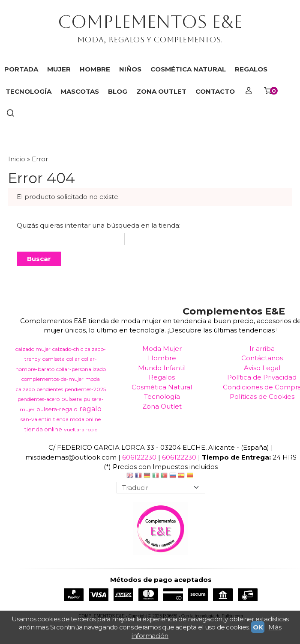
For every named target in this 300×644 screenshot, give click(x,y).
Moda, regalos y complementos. (150, 40)
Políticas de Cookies (262, 396)
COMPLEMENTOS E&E (150, 22)
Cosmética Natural (162, 387)
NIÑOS (130, 69)
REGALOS (251, 69)
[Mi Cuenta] (249, 92)
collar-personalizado (81, 369)
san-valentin (36, 419)
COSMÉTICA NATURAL (188, 69)
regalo (90, 409)
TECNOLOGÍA (28, 91)
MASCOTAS (80, 91)
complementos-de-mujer (52, 379)
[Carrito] (270, 92)
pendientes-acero (39, 399)
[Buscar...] (10, 114)
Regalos (162, 377)
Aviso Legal (262, 368)
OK (258, 627)
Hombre (162, 358)
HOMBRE (95, 69)
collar (73, 359)
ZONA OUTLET (161, 91)
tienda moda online (77, 419)
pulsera (72, 399)
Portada (21, 69)
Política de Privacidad (262, 377)
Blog (118, 91)
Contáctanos (262, 358)
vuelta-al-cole (81, 429)
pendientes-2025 (85, 389)
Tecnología (162, 396)
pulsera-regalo (57, 409)
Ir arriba (262, 349)
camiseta (54, 359)
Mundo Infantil (162, 368)
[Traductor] (161, 488)
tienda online (43, 429)
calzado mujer (33, 349)
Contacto (215, 91)
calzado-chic (68, 349)
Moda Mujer (162, 349)
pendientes (50, 389)
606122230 (139, 457)
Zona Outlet (162, 406)
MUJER (59, 69)
